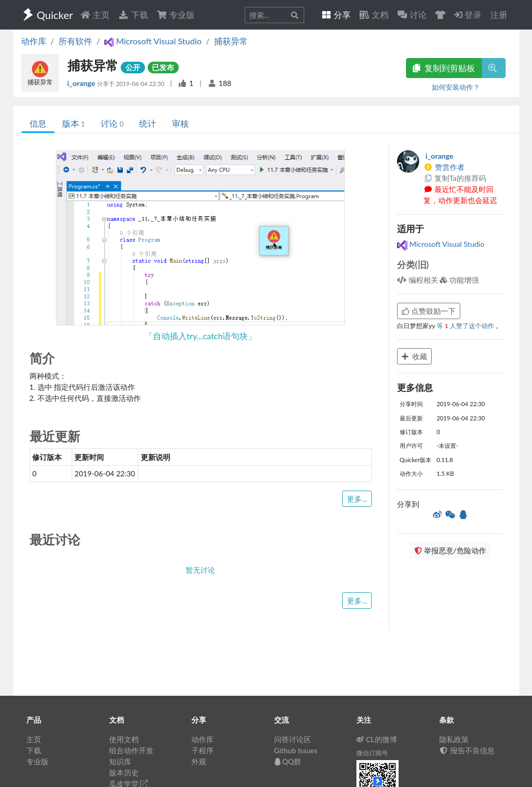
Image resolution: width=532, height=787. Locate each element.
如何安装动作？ (456, 87)
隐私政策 (454, 739)
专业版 (176, 15)
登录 (468, 15)
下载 (133, 15)
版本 (74, 123)
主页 (95, 15)
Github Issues (296, 750)
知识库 (120, 761)
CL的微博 (377, 739)
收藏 (414, 356)
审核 (180, 123)
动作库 (34, 41)
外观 (199, 761)
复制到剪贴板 (444, 68)
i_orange (82, 83)
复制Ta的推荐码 (455, 178)
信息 (38, 123)
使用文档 (124, 739)
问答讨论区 (293, 739)
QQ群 (288, 761)
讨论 (112, 123)
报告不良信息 (467, 750)
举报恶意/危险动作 (450, 550)
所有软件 (75, 41)
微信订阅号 (372, 753)
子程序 (202, 750)
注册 (499, 15)
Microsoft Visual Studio (441, 244)
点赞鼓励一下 (429, 311)
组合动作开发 (131, 750)
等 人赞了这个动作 (466, 326)
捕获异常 (231, 41)
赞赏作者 (444, 167)
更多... (357, 499)
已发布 (163, 67)
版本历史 (124, 772)
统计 (148, 123)
